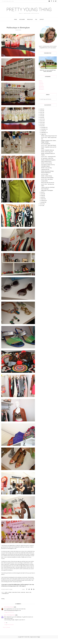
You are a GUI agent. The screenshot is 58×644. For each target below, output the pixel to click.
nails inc (29, 598)
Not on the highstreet (46, 149)
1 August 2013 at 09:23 (9, 618)
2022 (41, 116)
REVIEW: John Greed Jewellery (47, 183)
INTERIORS (41, 89)
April (42, 203)
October (43, 136)
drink (10, 598)
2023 (41, 115)
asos (6, 598)
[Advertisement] (48, 223)
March (43, 204)
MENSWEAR (41, 92)
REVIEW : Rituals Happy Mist (47, 157)
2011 (41, 211)
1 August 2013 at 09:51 (9, 630)
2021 (41, 118)
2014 (41, 130)
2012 (41, 209)
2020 (41, 120)
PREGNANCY (41, 95)
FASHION (41, 88)
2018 (41, 123)
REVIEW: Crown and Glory (46, 173)
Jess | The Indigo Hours (10, 621)
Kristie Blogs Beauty (9, 613)
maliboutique (16, 598)
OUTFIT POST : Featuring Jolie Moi (48, 162)
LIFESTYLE (41, 90)
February (43, 206)
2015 (41, 128)
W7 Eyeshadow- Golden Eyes (47, 164)
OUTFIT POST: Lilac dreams (47, 185)
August (43, 140)
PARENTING (41, 93)
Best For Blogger (37, 642)
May (42, 201)
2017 (41, 125)
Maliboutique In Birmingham (47, 196)
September (43, 138)
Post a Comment (6, 633)
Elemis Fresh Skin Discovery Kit (48, 188)
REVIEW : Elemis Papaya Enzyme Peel (49, 141)
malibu (23, 598)
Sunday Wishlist (44, 186)
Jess (5, 628)
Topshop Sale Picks (45, 175)
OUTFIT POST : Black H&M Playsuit (49, 151)
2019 (41, 121)
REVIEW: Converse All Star (47, 169)
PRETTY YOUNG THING (29, 12)
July (42, 198)
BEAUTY (40, 86)
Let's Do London (45, 180)
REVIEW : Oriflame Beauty (47, 181)
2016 (41, 126)
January (43, 208)
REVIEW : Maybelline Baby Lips (48, 156)
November (43, 135)
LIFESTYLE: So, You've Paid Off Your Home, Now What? (48, 76)
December (43, 133)
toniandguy (5, 599)
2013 (41, 131)
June (42, 199)
